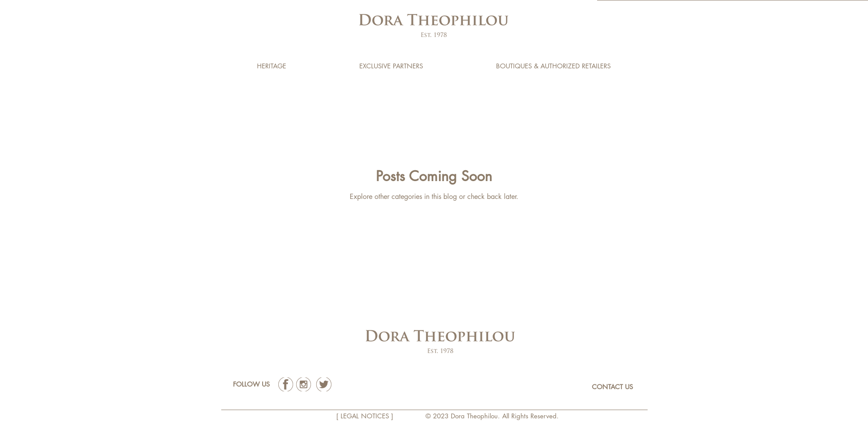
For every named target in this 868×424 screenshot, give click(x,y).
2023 (442, 416)
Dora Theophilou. (476, 416)
